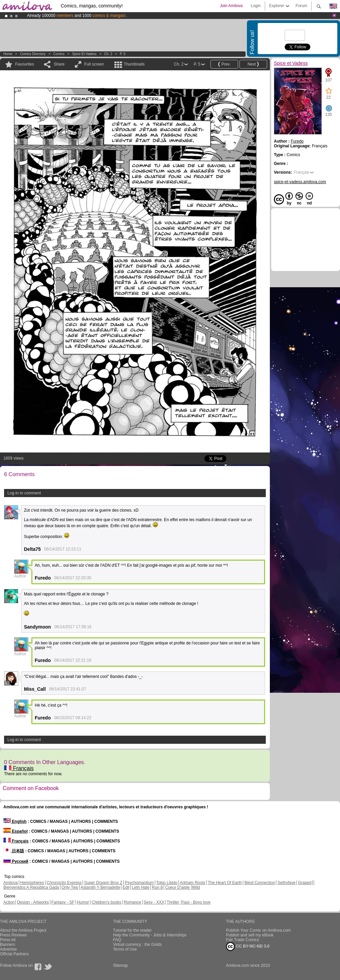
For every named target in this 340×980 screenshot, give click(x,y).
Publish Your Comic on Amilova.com (258, 930)
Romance (132, 902)
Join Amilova (231, 6)
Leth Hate (141, 887)
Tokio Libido (167, 883)
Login (256, 6)
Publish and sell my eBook (250, 935)
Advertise (8, 949)
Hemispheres (32, 883)
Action (9, 902)
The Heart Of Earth (225, 883)
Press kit (8, 940)
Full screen (94, 64)
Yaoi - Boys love (196, 902)
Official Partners (14, 954)
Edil (126, 887)
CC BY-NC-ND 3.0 (248, 947)
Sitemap (120, 965)
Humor (83, 902)
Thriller (173, 902)
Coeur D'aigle (178, 887)
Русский (16, 861)
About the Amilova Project (23, 930)
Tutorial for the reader (132, 930)
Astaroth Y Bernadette (101, 887)
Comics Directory (33, 54)
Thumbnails (134, 64)
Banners (8, 945)
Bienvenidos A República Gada (31, 887)
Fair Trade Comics (243, 940)
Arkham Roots (193, 883)
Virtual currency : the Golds (137, 945)
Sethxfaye (287, 883)
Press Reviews (13, 935)
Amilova (11, 883)
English (15, 822)
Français (19, 768)
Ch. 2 (108, 54)
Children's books (106, 902)
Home (8, 54)
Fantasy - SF (63, 902)
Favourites (25, 64)
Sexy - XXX (154, 902)
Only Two (70, 887)
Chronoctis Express (64, 883)
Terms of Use (125, 949)
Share (59, 64)
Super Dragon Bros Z (103, 883)
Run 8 (157, 887)
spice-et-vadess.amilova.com (300, 182)
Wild (196, 887)
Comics (59, 54)
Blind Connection (260, 883)
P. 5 (123, 54)
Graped (305, 883)
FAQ (117, 940)
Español (16, 831)
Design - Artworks (33, 902)
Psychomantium (139, 883)
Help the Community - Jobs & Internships (150, 935)
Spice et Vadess (84, 54)
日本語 (14, 851)
